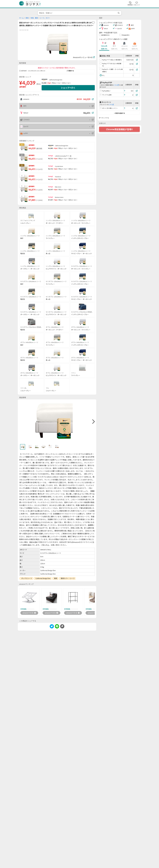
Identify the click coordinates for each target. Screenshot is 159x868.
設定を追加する (119, 113)
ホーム (21, 18)
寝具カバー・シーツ (68, 578)
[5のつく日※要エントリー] (137, 108)
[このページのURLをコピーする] (62, 626)
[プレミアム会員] (137, 95)
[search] (119, 13)
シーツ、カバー (45, 18)
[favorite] (93, 23)
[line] (57, 627)
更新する (70, 71)
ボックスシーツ (27, 578)
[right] (93, 422)
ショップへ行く (68, 88)
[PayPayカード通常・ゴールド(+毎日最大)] (137, 70)
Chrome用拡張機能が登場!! (119, 129)
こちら (116, 85)
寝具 (56, 578)
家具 (27, 18)
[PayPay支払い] (137, 91)
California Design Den (56, 80)
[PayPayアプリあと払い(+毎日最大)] (137, 64)
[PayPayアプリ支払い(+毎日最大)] (137, 60)
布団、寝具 (34, 18)
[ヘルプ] (125, 91)
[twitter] (52, 627)
